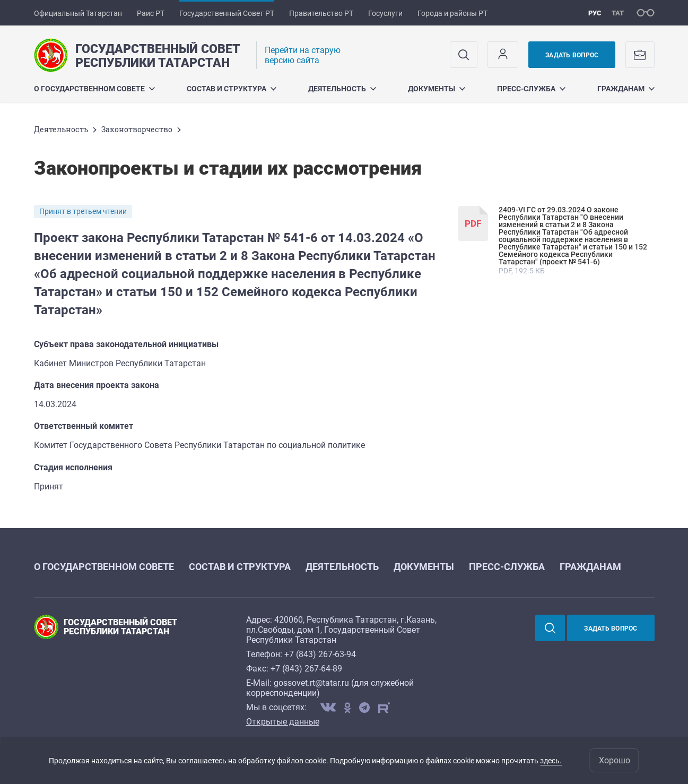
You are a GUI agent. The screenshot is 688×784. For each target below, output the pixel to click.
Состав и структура (232, 89)
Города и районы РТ (452, 13)
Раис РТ (151, 13)
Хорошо (615, 760)
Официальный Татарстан (78, 13)
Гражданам (626, 89)
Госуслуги (385, 13)
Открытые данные (283, 722)
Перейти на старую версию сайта (303, 55)
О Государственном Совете (94, 89)
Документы (437, 89)
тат (618, 13)
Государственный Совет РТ (227, 13)
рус (595, 13)
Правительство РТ (321, 13)
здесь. (551, 761)
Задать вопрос (572, 55)
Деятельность (342, 89)
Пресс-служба (531, 89)
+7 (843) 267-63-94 (320, 654)
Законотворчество (137, 129)
